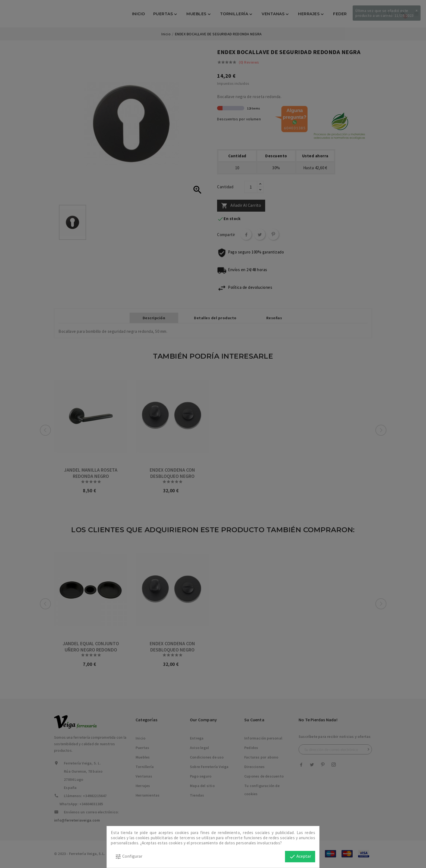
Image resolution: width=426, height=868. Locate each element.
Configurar (129, 857)
